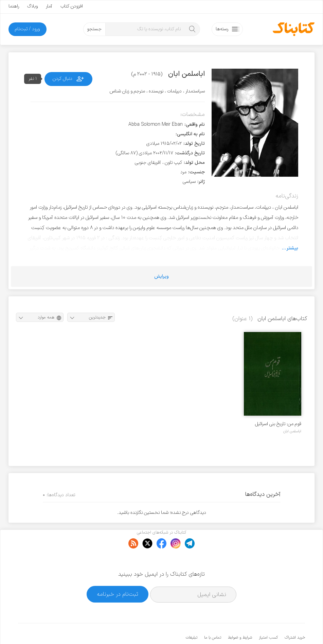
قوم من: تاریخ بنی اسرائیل (278, 424)
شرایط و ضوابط (240, 617)
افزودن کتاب (72, 6)
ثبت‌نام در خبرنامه (118, 573)
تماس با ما (213, 617)
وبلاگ (32, 6)
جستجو (94, 29)
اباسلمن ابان (292, 431)
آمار (49, 6)
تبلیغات (192, 617)
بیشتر (292, 248)
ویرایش (161, 276)
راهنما (14, 6)
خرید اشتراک (295, 617)
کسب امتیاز (268, 617)
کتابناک (269, 628)
